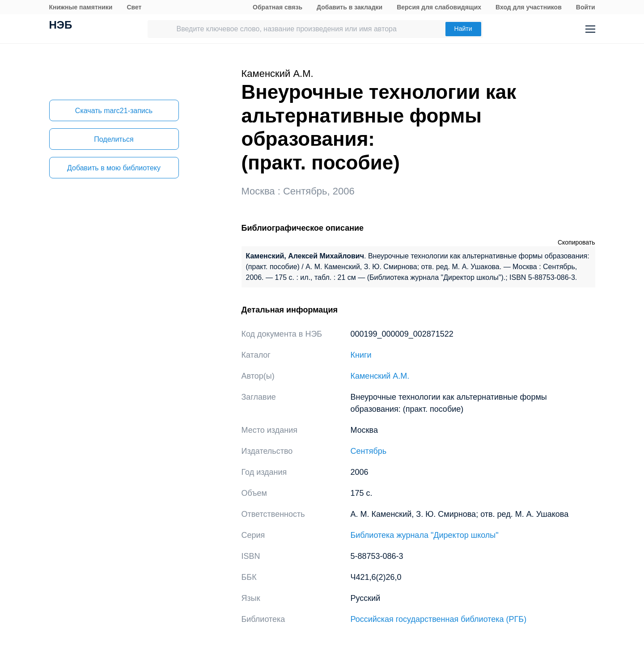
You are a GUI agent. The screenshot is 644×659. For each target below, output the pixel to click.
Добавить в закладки (350, 7)
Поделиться (114, 139)
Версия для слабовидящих (439, 7)
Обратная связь (278, 7)
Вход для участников (529, 7)
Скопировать (576, 242)
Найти (463, 29)
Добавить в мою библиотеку (114, 168)
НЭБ (61, 26)
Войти (586, 7)
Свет (134, 7)
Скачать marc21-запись (114, 111)
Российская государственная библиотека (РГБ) (439, 619)
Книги (361, 355)
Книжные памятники (81, 7)
